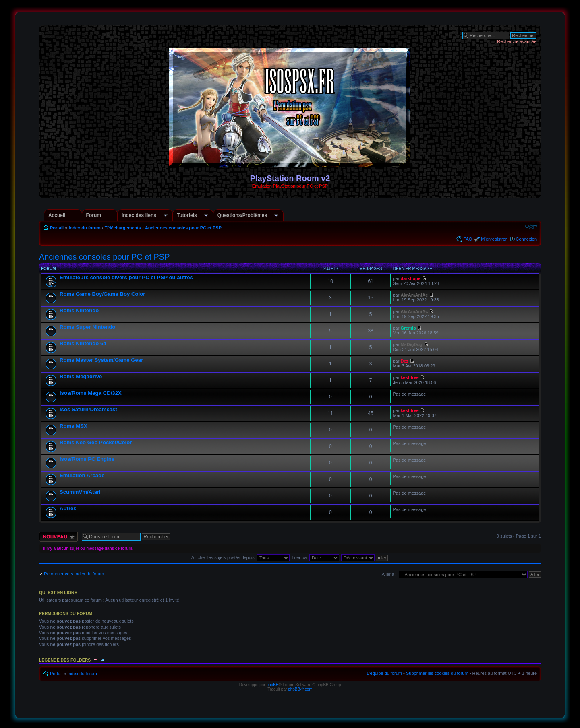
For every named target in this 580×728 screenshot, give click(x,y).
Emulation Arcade (82, 475)
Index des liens (139, 215)
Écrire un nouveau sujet (58, 537)
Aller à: (389, 574)
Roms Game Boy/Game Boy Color (103, 294)
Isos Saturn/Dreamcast (88, 409)
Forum (94, 215)
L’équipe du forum (384, 673)
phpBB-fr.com (300, 689)
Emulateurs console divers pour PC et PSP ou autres (126, 277)
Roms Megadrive (81, 376)
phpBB (272, 685)
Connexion (527, 239)
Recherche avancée (517, 41)
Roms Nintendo (79, 310)
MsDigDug (411, 344)
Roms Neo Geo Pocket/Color (96, 442)
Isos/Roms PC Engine (87, 459)
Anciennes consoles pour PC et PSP (183, 228)
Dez (404, 361)
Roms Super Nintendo (87, 327)
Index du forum (84, 228)
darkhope (410, 278)
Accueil (57, 215)
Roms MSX (74, 426)
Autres (68, 508)
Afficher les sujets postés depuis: (240, 557)
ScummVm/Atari (80, 492)
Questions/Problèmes (242, 215)
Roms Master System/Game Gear (101, 360)
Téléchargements (123, 228)
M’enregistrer (494, 239)
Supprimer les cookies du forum (437, 673)
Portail (57, 228)
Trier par (315, 557)
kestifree (409, 377)
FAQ (468, 239)
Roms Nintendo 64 (83, 343)
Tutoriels (187, 215)
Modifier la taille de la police (531, 226)
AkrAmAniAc (414, 295)
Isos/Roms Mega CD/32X (91, 393)
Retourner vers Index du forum (74, 574)
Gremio (408, 328)
